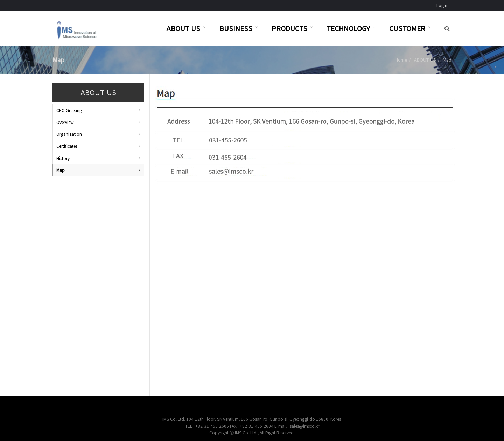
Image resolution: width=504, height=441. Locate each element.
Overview (65, 122)
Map (61, 170)
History (63, 158)
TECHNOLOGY (348, 28)
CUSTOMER (407, 28)
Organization (69, 134)
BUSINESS (236, 28)
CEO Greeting (69, 110)
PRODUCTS (289, 28)
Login (442, 5)
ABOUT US (183, 28)
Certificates (67, 146)
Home (401, 60)
